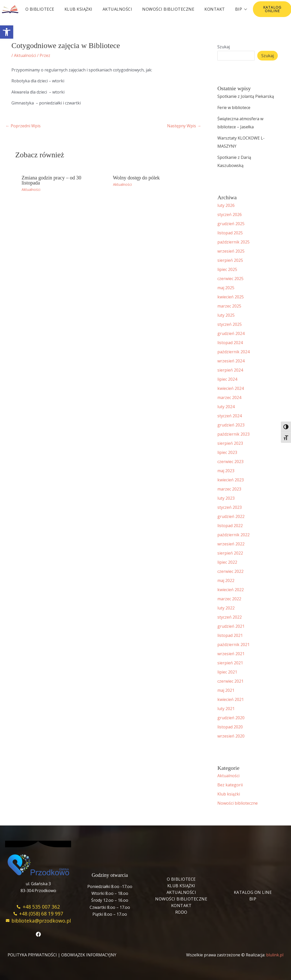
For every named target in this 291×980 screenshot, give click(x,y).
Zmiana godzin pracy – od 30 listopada (51, 180)
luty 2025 (226, 315)
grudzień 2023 (231, 425)
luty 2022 (226, 608)
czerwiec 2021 (230, 681)
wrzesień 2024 (231, 361)
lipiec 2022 (227, 562)
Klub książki (78, 9)
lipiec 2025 (227, 269)
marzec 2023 (229, 489)
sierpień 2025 (230, 260)
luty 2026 (226, 205)
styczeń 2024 (230, 416)
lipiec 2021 (227, 672)
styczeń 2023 (230, 507)
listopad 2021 (230, 635)
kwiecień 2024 (231, 388)
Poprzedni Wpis (23, 126)
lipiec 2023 (227, 452)
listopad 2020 (230, 727)
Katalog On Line (253, 892)
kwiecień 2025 (231, 297)
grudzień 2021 (231, 626)
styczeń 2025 (230, 324)
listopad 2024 (230, 343)
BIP (253, 899)
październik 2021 (233, 645)
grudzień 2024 (231, 333)
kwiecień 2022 (231, 590)
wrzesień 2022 (231, 544)
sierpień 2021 (230, 663)
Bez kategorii (230, 785)
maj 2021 (226, 690)
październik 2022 (233, 535)
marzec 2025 (229, 306)
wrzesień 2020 (231, 736)
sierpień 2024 (230, 370)
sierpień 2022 (230, 553)
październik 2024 (233, 352)
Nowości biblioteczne (168, 9)
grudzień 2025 (231, 224)
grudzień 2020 (231, 718)
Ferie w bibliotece (234, 108)
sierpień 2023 (230, 443)
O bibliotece (40, 9)
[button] (7, 32)
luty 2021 (226, 709)
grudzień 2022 (231, 516)
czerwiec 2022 (230, 571)
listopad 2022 (230, 526)
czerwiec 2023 (230, 462)
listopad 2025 (230, 233)
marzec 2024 (229, 397)
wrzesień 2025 (231, 251)
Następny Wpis (184, 126)
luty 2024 (226, 407)
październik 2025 (233, 242)
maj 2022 (226, 580)
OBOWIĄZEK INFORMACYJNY (89, 955)
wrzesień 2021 (231, 654)
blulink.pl (275, 955)
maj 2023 (226, 471)
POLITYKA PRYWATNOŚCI (32, 955)
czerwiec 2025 (230, 279)
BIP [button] (241, 9)
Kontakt (215, 9)
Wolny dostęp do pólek (136, 178)
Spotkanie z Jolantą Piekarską (246, 96)
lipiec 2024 (227, 379)
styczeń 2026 (230, 215)
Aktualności (117, 9)
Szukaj (224, 47)
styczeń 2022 (230, 617)
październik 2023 (233, 434)
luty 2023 (226, 498)
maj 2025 (226, 288)
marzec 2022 (229, 599)
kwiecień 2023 (231, 480)
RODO (181, 912)
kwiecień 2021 (231, 699)
